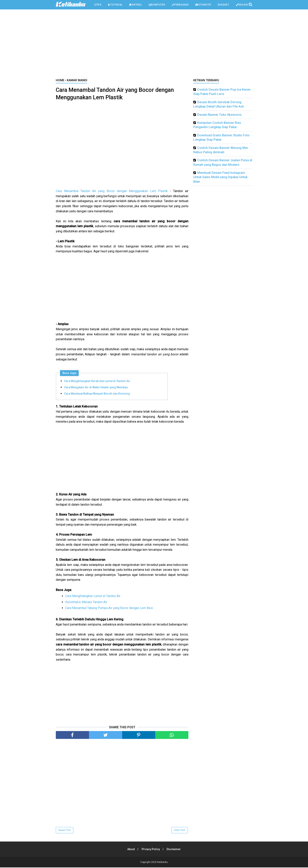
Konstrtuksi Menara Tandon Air (86, 602)
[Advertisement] (154, 45)
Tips (98, 5)
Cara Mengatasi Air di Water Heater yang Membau (96, 388)
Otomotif (203, 5)
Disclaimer (174, 850)
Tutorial (115, 5)
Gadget (224, 5)
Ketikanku (162, 863)
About (130, 850)
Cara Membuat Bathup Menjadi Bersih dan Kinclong (97, 394)
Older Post (180, 831)
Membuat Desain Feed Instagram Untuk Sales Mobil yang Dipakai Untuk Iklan (220, 177)
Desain (242, 5)
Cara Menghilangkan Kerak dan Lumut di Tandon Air (97, 382)
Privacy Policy (151, 850)
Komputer (157, 5)
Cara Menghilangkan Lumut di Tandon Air (93, 597)
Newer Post (65, 831)
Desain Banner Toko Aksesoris (219, 115)
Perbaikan (180, 5)
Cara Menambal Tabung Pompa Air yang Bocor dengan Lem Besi (109, 609)
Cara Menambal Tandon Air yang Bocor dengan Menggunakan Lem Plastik (112, 192)
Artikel (136, 5)
